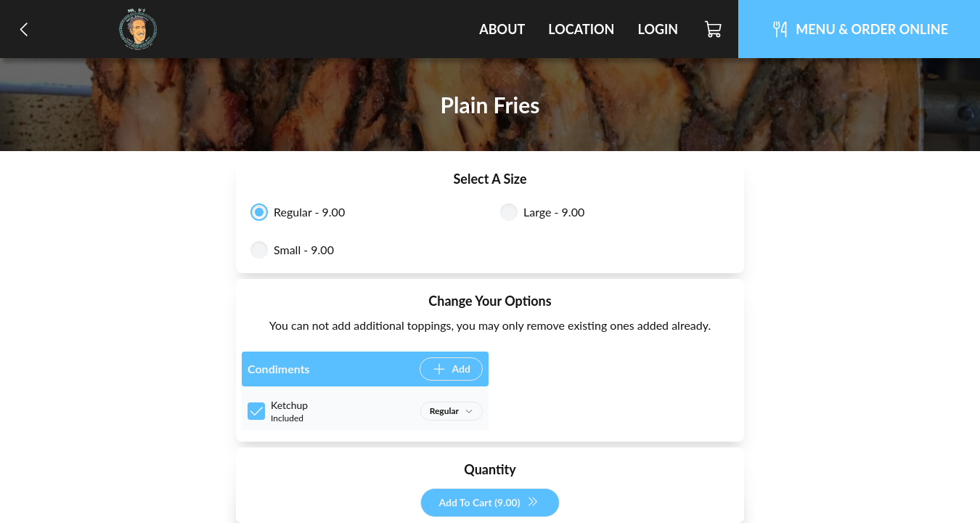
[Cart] (714, 29)
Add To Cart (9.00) (488, 503)
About (502, 29)
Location (581, 29)
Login (658, 29)
